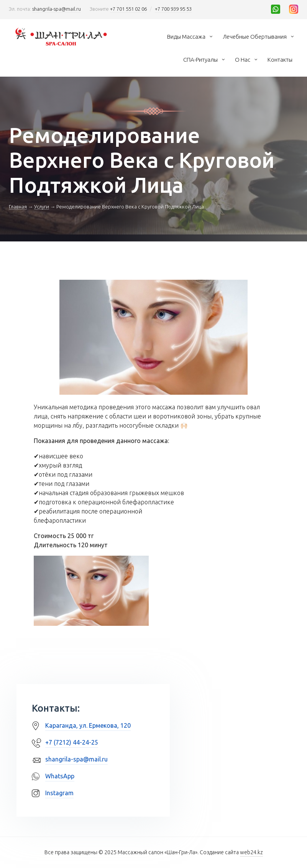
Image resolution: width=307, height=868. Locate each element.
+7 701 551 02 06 (128, 9)
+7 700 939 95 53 (173, 9)
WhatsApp (60, 776)
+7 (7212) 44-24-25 (72, 742)
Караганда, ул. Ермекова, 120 (88, 725)
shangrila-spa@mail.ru (57, 9)
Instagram (59, 793)
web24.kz (251, 852)
